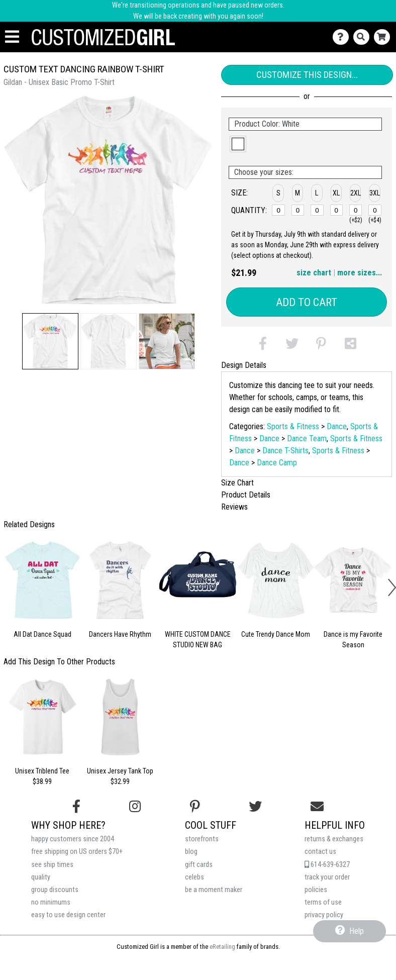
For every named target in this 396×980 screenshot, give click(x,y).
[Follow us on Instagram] (135, 807)
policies (316, 890)
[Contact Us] (343, 37)
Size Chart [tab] (237, 483)
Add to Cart (307, 302)
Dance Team (307, 438)
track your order (327, 877)
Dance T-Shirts (285, 451)
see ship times (52, 865)
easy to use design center (68, 915)
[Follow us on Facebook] (76, 807)
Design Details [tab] (244, 365)
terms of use (323, 902)
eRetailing (222, 947)
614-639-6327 (327, 865)
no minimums (51, 902)
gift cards (199, 865)
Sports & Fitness (293, 426)
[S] (278, 210)
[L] (317, 210)
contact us (320, 852)
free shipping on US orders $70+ (77, 852)
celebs (194, 877)
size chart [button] (314, 273)
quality (41, 877)
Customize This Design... (307, 75)
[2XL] (356, 210)
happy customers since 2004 (73, 839)
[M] (298, 210)
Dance (337, 426)
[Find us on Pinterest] (195, 807)
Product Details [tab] (246, 495)
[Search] (364, 37)
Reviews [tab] (234, 507)
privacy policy (324, 915)
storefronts (202, 839)
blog (191, 852)
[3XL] (375, 210)
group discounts (55, 890)
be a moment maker (214, 890)
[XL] (337, 210)
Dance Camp (277, 463)
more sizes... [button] (360, 273)
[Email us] (317, 807)
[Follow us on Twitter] (255, 807)
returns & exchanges (334, 839)
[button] (50, 341)
